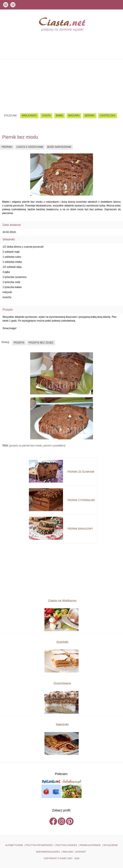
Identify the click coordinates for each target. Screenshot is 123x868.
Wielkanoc (29, 116)
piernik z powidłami (81, 500)
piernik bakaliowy (80, 529)
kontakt (81, 852)
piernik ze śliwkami (81, 472)
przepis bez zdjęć (41, 343)
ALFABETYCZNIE (14, 845)
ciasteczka (108, 116)
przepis (19, 343)
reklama (68, 852)
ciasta (46, 116)
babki (59, 116)
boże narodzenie (59, 147)
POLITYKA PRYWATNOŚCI (39, 845)
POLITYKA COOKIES (66, 845)
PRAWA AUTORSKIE (90, 845)
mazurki (74, 116)
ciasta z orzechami (30, 147)
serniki (90, 116)
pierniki (7, 147)
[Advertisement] (61, 84)
